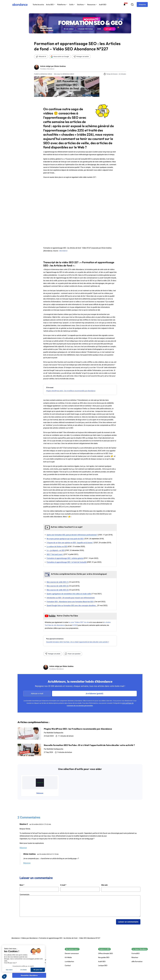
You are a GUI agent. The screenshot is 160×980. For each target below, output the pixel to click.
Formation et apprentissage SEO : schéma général (65, 558)
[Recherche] (132, 4)
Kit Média (68, 957)
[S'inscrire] (142, 4)
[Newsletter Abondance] (29, 975)
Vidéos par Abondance (29, 938)
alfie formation (137, 961)
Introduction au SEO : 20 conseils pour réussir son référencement (71, 598)
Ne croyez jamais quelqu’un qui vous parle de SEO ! (65, 539)
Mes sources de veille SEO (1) (58, 582)
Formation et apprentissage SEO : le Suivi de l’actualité (67, 562)
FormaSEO (136, 953)
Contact (68, 965)
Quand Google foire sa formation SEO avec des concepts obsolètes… (72, 606)
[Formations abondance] (124, 4)
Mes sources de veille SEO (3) (58, 590)
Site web (104, 885)
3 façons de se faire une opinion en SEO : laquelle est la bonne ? (70, 543)
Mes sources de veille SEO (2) (58, 586)
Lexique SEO (103, 965)
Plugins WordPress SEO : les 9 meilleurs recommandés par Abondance (71, 391)
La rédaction (69, 961)
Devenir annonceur (72, 953)
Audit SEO (103, 4)
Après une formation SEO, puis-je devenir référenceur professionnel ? (72, 535)
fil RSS (75, 625)
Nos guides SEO (104, 957)
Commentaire (24, 895)
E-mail (63, 885)
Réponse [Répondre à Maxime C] (23, 848)
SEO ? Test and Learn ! (55, 554)
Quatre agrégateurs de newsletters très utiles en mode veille (69, 594)
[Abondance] (20, 4)
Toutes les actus (38, 4)
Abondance (63, 251)
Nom (22, 885)
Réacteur (135, 957)
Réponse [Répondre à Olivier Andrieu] (27, 863)
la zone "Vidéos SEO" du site (79, 622)
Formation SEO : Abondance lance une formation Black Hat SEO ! (70, 602)
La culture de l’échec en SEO (57, 547)
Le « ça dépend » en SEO (56, 550)
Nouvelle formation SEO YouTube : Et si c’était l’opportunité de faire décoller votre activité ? (78, 642)
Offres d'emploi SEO (106, 953)
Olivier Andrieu (60, 66)
